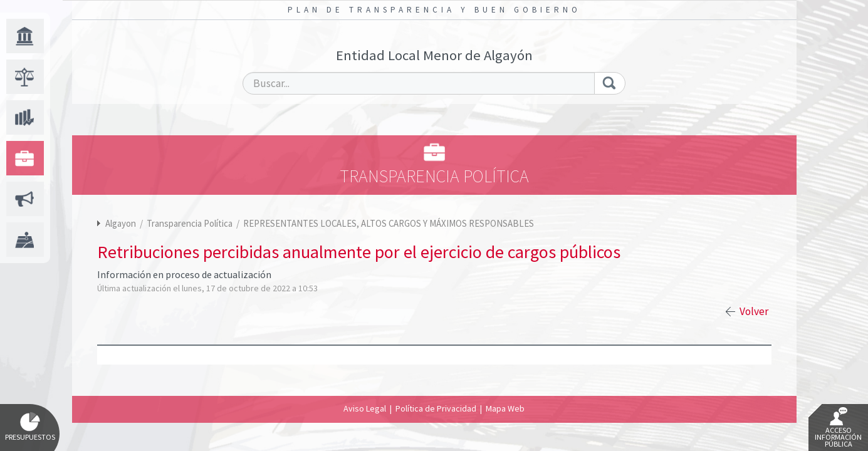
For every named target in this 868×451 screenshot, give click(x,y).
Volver (754, 311)
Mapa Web (505, 408)
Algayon (121, 223)
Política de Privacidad (436, 408)
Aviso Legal (365, 408)
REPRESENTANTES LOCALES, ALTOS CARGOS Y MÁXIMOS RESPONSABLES (389, 223)
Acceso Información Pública (838, 428)
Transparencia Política (191, 223)
